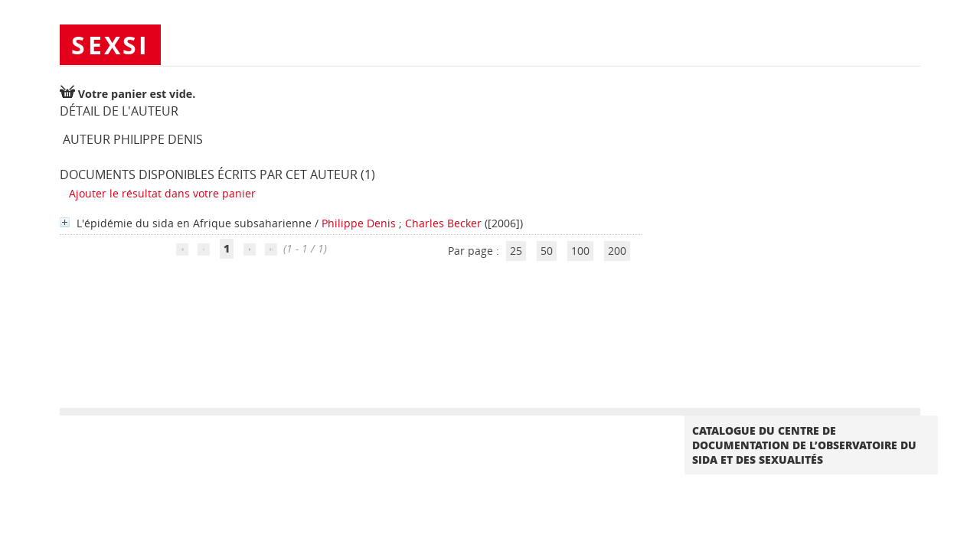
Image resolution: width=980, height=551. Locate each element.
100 (580, 251)
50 (547, 251)
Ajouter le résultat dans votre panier (162, 193)
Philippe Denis (359, 223)
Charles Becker (443, 223)
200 (617, 251)
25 (516, 251)
